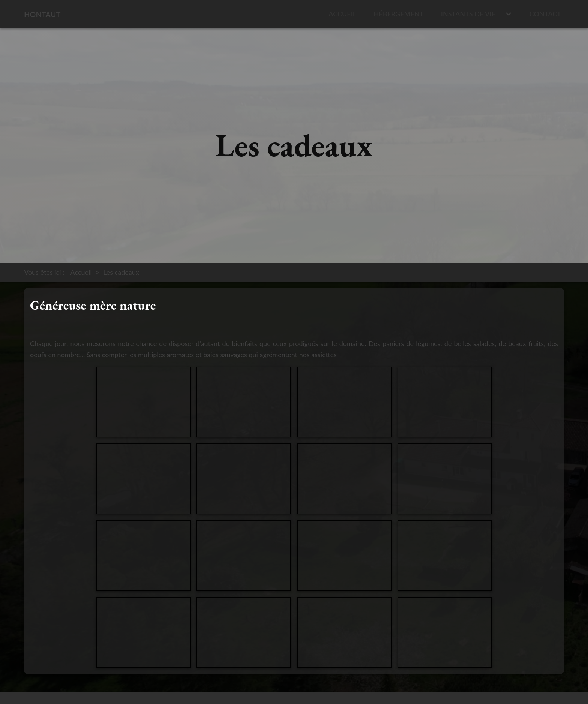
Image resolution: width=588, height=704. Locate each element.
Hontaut (42, 14)
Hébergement (399, 14)
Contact (545, 14)
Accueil (342, 14)
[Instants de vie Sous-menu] (508, 14)
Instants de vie (468, 14)
